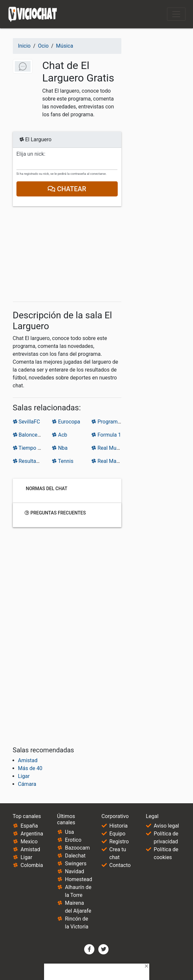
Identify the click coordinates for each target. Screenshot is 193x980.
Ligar (24, 776)
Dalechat (75, 856)
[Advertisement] (67, 255)
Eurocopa (66, 422)
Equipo (118, 834)
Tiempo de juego (35, 448)
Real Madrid (108, 461)
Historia (119, 826)
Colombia (32, 865)
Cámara (27, 784)
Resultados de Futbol (40, 461)
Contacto (120, 865)
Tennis (63, 461)
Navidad (75, 871)
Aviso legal (167, 826)
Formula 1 (106, 435)
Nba (60, 448)
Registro (119, 842)
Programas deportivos (120, 422)
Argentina (32, 834)
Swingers (76, 864)
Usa (70, 832)
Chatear (67, 189)
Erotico (73, 840)
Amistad (28, 760)
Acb (60, 435)
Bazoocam (78, 848)
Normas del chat (46, 488)
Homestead (79, 879)
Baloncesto (29, 435)
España (29, 826)
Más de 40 (30, 768)
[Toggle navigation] (176, 14)
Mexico (29, 842)
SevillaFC (26, 422)
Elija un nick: (31, 154)
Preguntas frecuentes (55, 513)
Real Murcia (108, 448)
